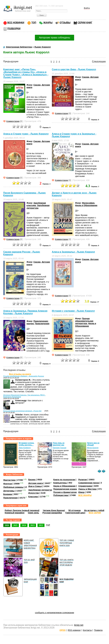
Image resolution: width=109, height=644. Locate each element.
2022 (41, 525)
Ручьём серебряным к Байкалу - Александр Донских (24, 376)
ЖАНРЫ (48, 23)
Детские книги (36, 483)
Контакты (87, 630)
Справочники (85, 486)
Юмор (81, 492)
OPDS (62, 630)
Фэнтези (8, 484)
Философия (88, 203)
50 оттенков (75, 510)
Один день (33, 513)
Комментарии (13, 121)
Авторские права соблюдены (54, 38)
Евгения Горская (60, 448)
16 (28, 213)
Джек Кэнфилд (25, 448)
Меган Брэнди (93, 448)
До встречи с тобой (94, 510)
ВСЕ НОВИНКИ (16, 23)
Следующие (99, 61)
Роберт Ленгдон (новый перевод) (22, 510)
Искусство (34, 493)
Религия (83, 480)
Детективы (9, 491)
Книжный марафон (15, 513)
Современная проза (89, 483)
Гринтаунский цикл (75, 513)
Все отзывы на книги (20, 374)
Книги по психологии (64, 480)
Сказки (37, 85)
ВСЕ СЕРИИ (95, 513)
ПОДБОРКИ (14, 29)
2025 (15, 525)
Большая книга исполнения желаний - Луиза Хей (22, 411)
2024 (24, 525)
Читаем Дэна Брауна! (54, 510)
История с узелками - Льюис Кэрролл (73, 311)
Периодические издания (66, 489)
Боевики (8, 494)
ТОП (34, 23)
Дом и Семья (35, 486)
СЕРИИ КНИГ (85, 23)
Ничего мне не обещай (93, 444)
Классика (33, 497)
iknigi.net (79, 625)
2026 (7, 525)
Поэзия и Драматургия (65, 492)
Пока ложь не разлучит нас (59, 444)
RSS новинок (74, 630)
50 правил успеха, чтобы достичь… (27, 444)
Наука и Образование (86, 205)
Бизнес (32, 480)
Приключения (42, 324)
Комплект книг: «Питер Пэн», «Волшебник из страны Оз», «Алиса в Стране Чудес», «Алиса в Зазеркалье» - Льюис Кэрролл (26, 73)
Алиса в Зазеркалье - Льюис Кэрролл (73, 252)
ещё (48, 525)
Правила (98, 630)
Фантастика (9, 480)
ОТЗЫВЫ (65, 23)
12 (76, 331)
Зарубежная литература (38, 207)
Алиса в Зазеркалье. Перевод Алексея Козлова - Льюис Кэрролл (25, 312)
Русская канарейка (52, 513)
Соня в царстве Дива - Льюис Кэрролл (74, 70)
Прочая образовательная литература (84, 321)
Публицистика (61, 495)
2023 (32, 525)
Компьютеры (60, 483)
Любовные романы (13, 487)
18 (28, 329)
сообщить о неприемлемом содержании (55, 613)
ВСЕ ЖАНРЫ (85, 495)
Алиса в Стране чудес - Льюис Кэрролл (26, 134)
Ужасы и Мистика (87, 489)
